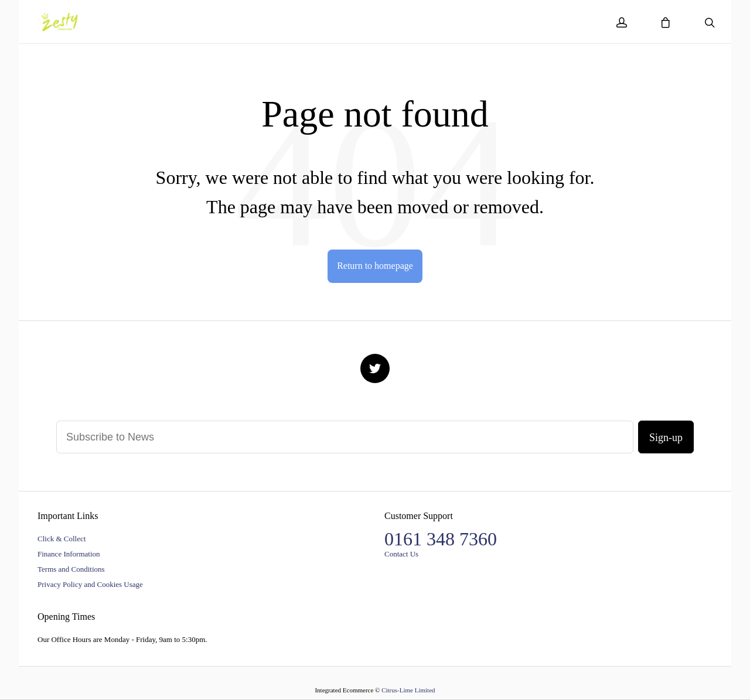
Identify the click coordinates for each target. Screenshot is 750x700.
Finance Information (69, 554)
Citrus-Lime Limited (408, 690)
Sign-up (666, 438)
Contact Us (401, 554)
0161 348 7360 (441, 539)
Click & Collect (62, 539)
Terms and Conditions (71, 569)
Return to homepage (375, 266)
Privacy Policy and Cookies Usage (90, 584)
